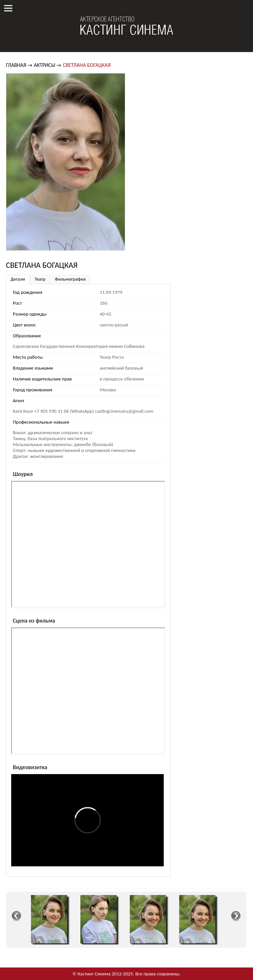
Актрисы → (48, 65)
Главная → (19, 65)
